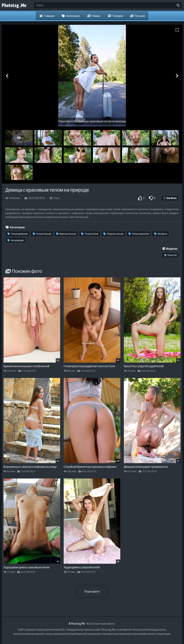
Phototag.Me (14, 5)
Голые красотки (139, 234)
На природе (16, 240)
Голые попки (90, 234)
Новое (94, 16)
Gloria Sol (170, 255)
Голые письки (42, 234)
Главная (47, 16)
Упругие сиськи (113, 234)
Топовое (116, 16)
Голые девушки (18, 234)
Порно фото (92, 591)
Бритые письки (66, 234)
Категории (71, 16)
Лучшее (138, 16)
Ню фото (161, 234)
